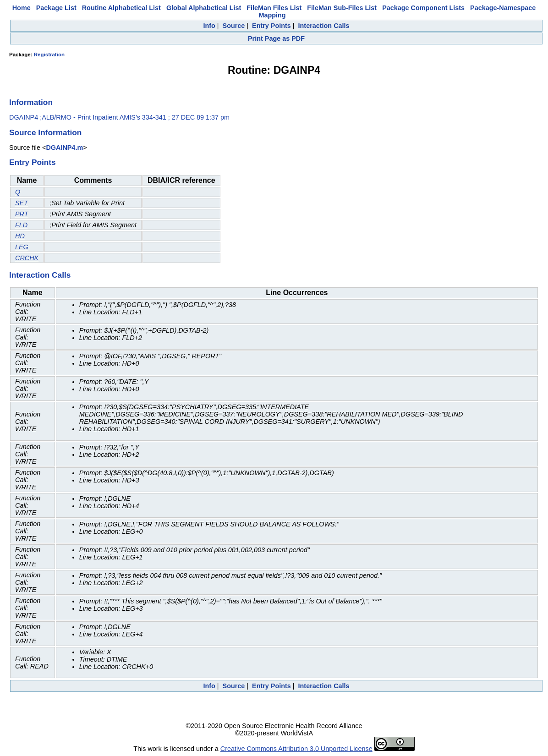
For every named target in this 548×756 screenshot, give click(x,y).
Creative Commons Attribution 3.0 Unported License (296, 749)
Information (31, 102)
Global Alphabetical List (204, 8)
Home (22, 8)
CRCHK (27, 258)
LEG (22, 247)
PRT (22, 214)
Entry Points (271, 26)
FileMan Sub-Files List (342, 8)
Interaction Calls (324, 26)
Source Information (45, 132)
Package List (56, 8)
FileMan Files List (274, 8)
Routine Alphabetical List (121, 8)
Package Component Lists (423, 8)
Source (234, 26)
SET (22, 203)
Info (209, 26)
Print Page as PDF (276, 38)
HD (20, 236)
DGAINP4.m (64, 148)
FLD (21, 225)
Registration (49, 55)
